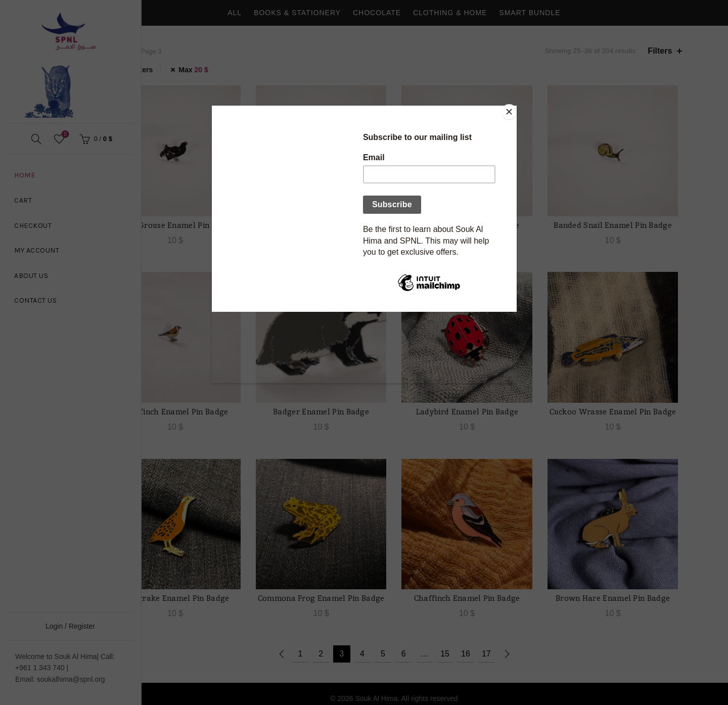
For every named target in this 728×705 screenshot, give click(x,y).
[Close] (514, 108)
